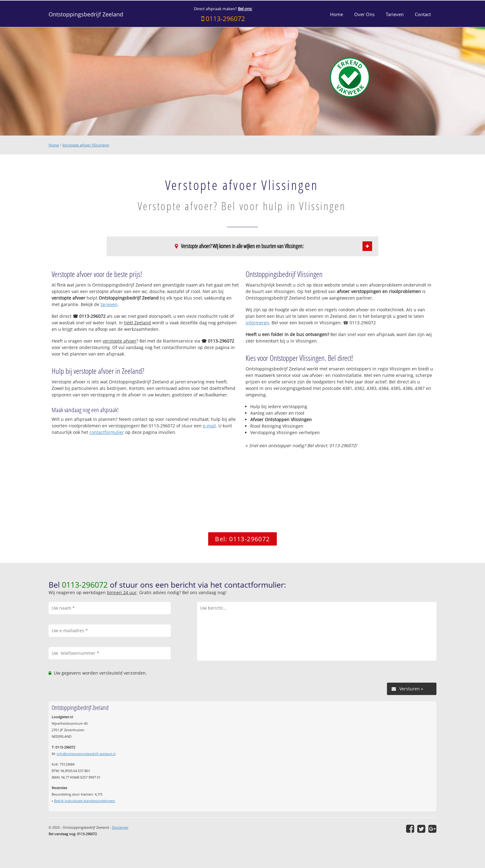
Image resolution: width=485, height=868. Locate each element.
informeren (257, 323)
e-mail (209, 426)
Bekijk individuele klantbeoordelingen (85, 801)
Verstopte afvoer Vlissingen (86, 145)
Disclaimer (120, 827)
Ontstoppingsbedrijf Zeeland (86, 14)
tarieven (109, 304)
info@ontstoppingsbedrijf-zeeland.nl (86, 754)
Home (54, 145)
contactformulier (107, 432)
